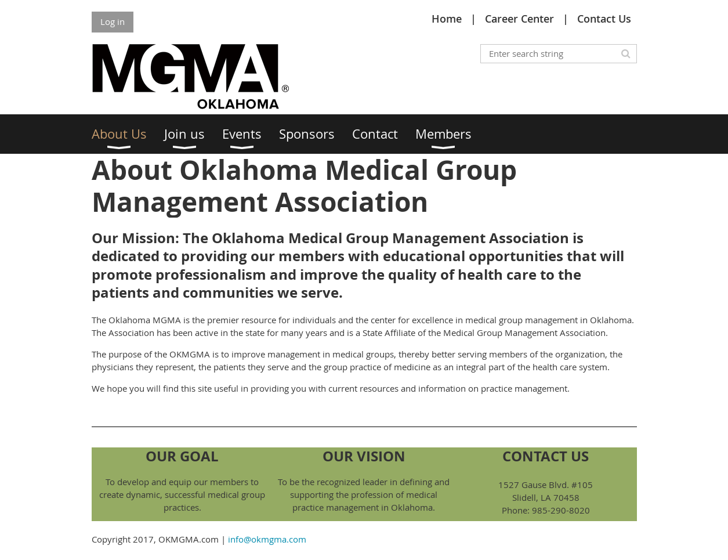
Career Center (519, 19)
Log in (113, 21)
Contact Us (604, 19)
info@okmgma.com (267, 539)
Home (447, 19)
